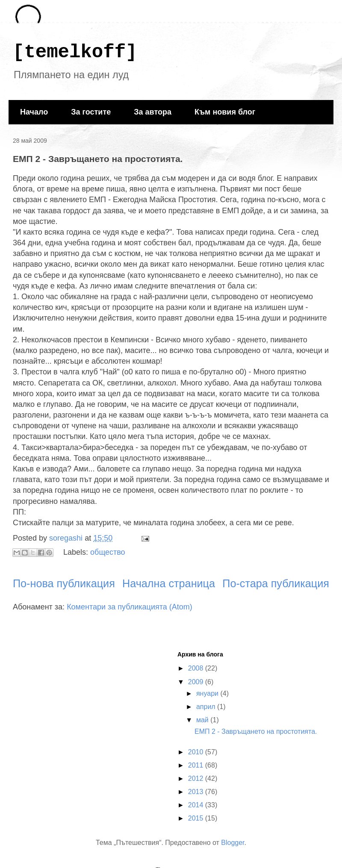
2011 (197, 765)
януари (208, 693)
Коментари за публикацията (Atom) (130, 607)
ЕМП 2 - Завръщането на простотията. (256, 731)
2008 (197, 668)
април (207, 707)
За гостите (91, 112)
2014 (197, 805)
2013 (197, 792)
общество (108, 552)
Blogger (233, 843)
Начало (34, 112)
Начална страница (169, 583)
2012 (197, 778)
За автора (153, 112)
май (203, 720)
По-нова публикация (64, 583)
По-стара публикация (276, 583)
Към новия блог (225, 112)
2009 (197, 682)
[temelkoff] (75, 52)
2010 (197, 752)
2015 (197, 818)
